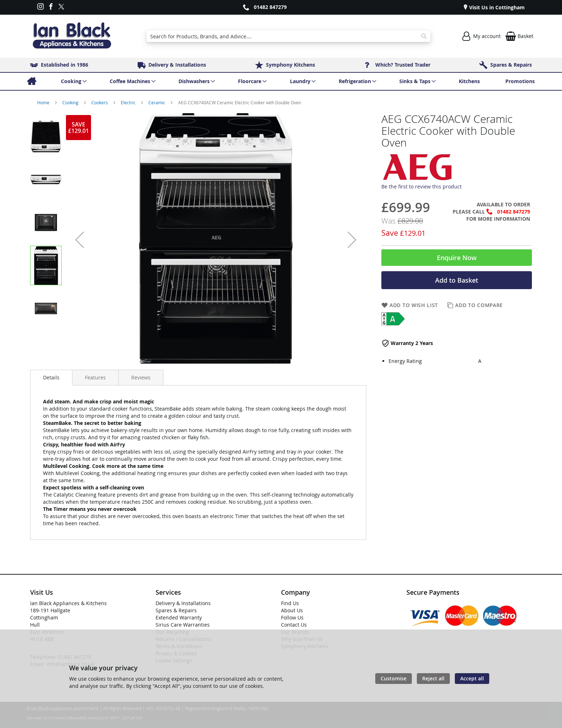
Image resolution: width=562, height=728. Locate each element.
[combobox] (288, 36)
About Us (292, 610)
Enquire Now (457, 258)
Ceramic (157, 102)
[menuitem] (31, 81)
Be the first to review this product (421, 186)
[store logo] (72, 36)
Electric (129, 102)
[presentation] (51, 378)
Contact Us (294, 625)
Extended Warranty (179, 617)
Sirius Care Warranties (183, 625)
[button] (80, 240)
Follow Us (292, 617)
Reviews (141, 377)
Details (51, 377)
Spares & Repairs (176, 610)
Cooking (71, 102)
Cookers (100, 102)
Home (44, 102)
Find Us (290, 603)
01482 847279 (270, 7)
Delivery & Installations (183, 603)
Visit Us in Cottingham (496, 7)
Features (95, 377)
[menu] (281, 81)
